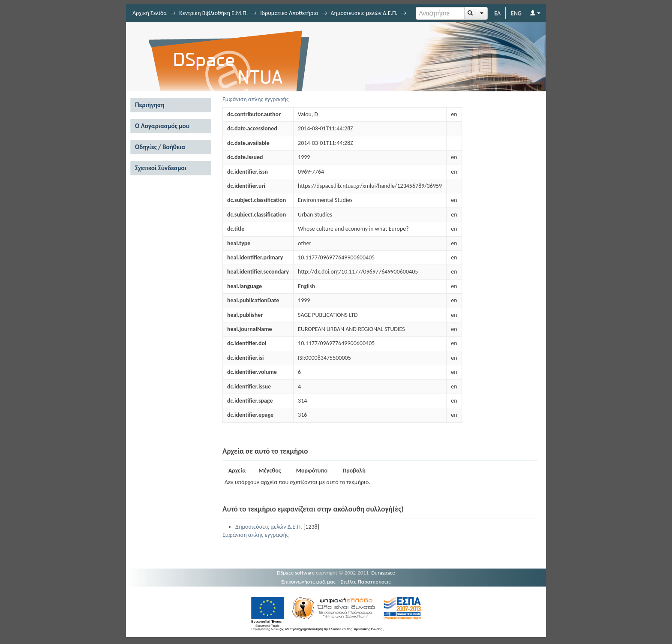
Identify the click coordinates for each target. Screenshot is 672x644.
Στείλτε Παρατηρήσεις (366, 582)
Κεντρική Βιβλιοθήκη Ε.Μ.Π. (213, 13)
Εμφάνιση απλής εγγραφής (256, 99)
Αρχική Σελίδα (150, 13)
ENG (516, 13)
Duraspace (383, 573)
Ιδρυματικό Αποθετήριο (289, 13)
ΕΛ (497, 13)
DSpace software (296, 573)
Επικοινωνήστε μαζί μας (308, 582)
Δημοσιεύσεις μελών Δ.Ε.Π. (364, 13)
